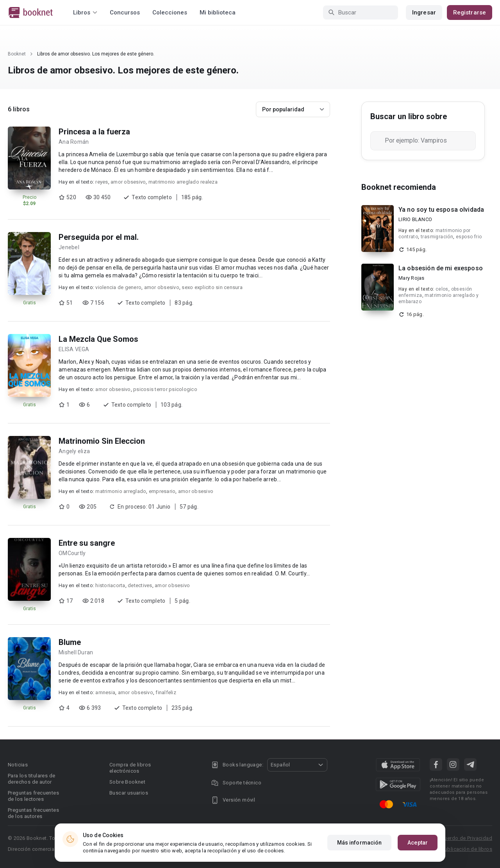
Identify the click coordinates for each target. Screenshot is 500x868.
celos (442, 289)
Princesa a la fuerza (94, 132)
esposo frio (469, 237)
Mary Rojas (412, 278)
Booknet (17, 54)
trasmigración (437, 237)
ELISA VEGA (74, 349)
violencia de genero (118, 287)
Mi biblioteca (218, 13)
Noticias (18, 765)
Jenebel (69, 247)
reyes (102, 182)
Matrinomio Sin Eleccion (102, 441)
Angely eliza (74, 451)
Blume (70, 642)
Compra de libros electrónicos (130, 768)
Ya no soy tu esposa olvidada (441, 210)
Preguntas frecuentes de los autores (33, 813)
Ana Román (74, 142)
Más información (360, 843)
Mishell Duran (76, 652)
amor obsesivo (128, 182)
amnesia (105, 692)
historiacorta (110, 585)
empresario (162, 491)
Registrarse (470, 13)
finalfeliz (166, 692)
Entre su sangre (87, 543)
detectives (140, 585)
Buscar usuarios (129, 793)
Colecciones (170, 13)
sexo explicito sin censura (212, 287)
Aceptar (418, 843)
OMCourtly (72, 553)
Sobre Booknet (127, 782)
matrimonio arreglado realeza (183, 182)
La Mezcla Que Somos (98, 339)
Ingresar (424, 13)
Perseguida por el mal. (99, 237)
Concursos (125, 13)
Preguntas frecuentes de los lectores (33, 796)
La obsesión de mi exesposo (441, 268)
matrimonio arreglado (121, 491)
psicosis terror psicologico (165, 389)
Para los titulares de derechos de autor (31, 779)
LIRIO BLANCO (415, 219)
